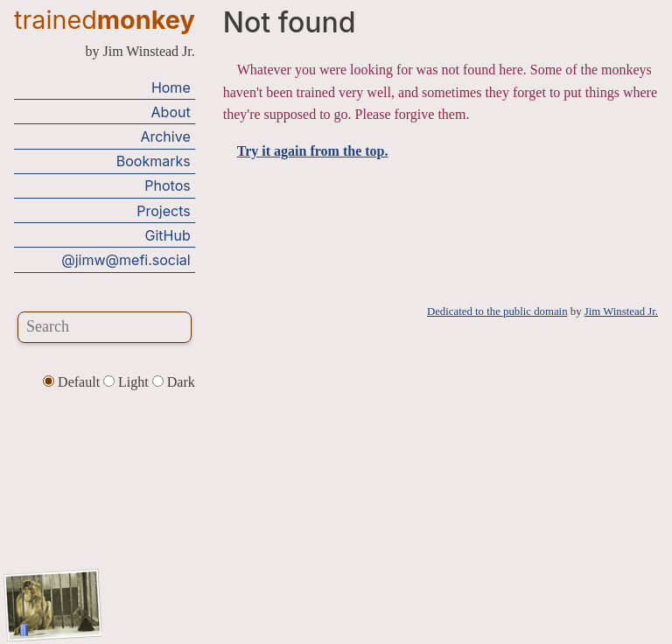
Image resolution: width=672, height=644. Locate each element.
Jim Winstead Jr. (621, 311)
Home (171, 87)
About (171, 112)
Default (73, 382)
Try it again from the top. (313, 151)
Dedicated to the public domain (497, 311)
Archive (165, 136)
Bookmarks (154, 161)
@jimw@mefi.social (126, 260)
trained (105, 20)
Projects (163, 211)
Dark (174, 382)
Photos (167, 185)
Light (128, 382)
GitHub (168, 235)
